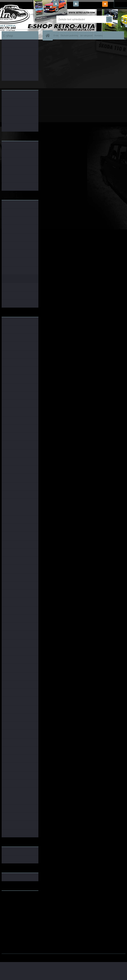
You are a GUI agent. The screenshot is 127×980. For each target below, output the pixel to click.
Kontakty (99, 35)
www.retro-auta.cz (12, 898)
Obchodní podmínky (69, 35)
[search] (109, 19)
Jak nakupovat (86, 35)
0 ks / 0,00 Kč (116, 3)
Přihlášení (66, 4)
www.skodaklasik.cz (13, 903)
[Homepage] (48, 35)
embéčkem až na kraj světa (17, 906)
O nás (56, 35)
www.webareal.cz (35, 956)
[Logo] (24, 19)
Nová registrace (88, 4)
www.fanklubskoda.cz (14, 901)
